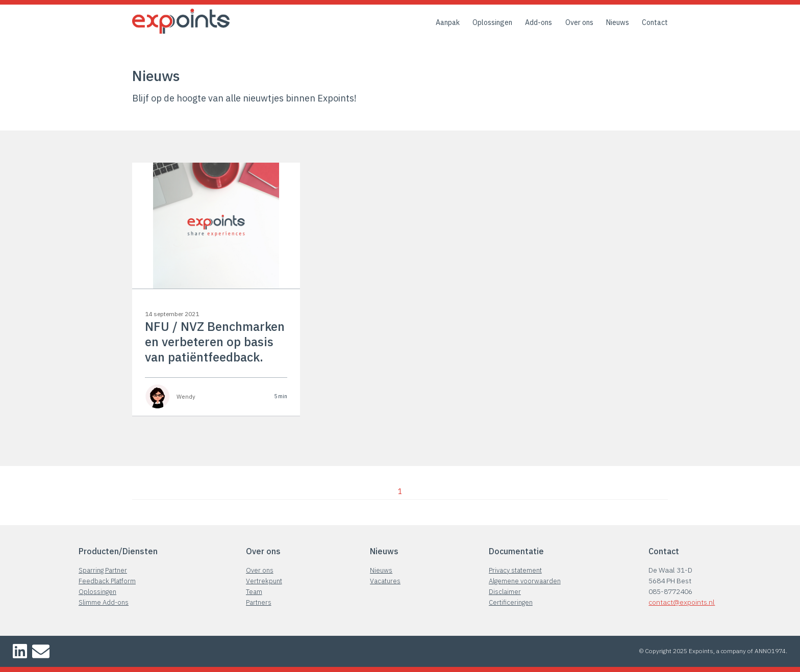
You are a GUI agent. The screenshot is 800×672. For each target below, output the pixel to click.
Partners (259, 602)
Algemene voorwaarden (525, 581)
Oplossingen (492, 22)
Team (254, 592)
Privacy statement (515, 570)
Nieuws (618, 22)
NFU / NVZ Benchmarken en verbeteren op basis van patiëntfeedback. (215, 342)
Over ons (579, 22)
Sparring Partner (103, 570)
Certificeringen (511, 602)
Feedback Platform (107, 581)
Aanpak (448, 22)
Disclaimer (505, 592)
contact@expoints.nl (682, 602)
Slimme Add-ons (104, 602)
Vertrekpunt (264, 581)
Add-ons (539, 22)
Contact (655, 22)
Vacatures (385, 581)
